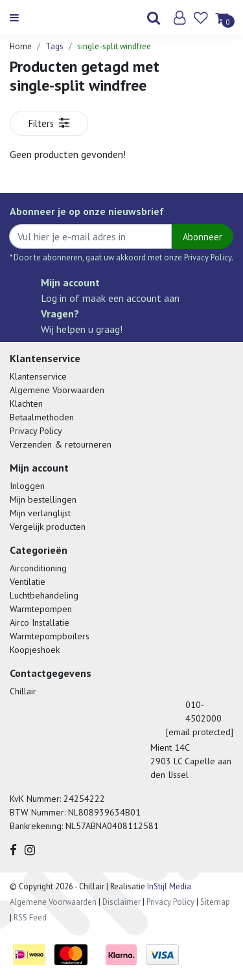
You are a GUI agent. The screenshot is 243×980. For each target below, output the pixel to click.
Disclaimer (121, 902)
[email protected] (200, 732)
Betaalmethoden (42, 417)
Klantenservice (38, 376)
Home (21, 46)
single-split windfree (114, 46)
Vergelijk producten (48, 527)
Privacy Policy (36, 431)
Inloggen (27, 486)
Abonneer (202, 237)
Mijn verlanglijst (40, 513)
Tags (54, 46)
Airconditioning (38, 568)
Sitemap (215, 902)
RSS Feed (30, 917)
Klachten (26, 404)
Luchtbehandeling (44, 595)
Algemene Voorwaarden (57, 390)
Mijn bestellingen (43, 499)
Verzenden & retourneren (61, 444)
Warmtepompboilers (50, 636)
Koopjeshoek (35, 650)
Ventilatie (28, 582)
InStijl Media (168, 886)
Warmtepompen (41, 609)
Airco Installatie (40, 622)
